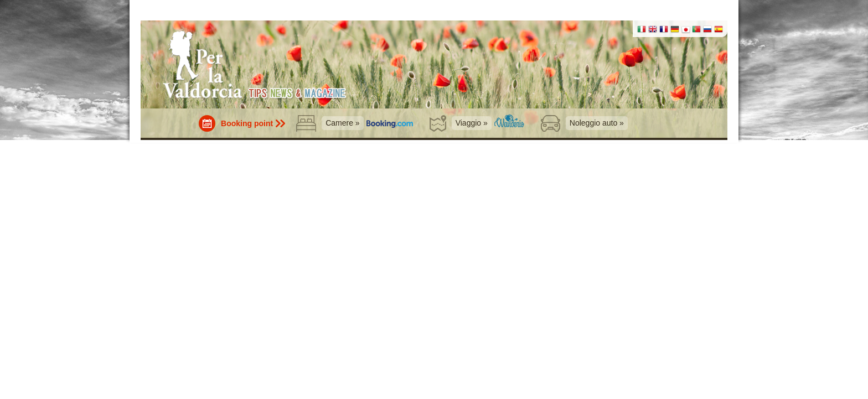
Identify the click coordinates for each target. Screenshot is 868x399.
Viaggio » (472, 123)
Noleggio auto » (597, 123)
